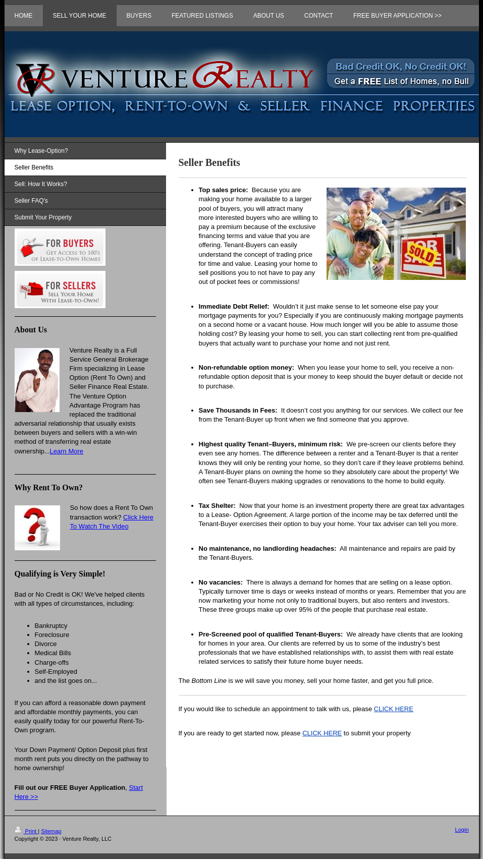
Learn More (67, 451)
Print (26, 831)
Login (462, 830)
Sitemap (51, 831)
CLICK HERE (394, 709)
